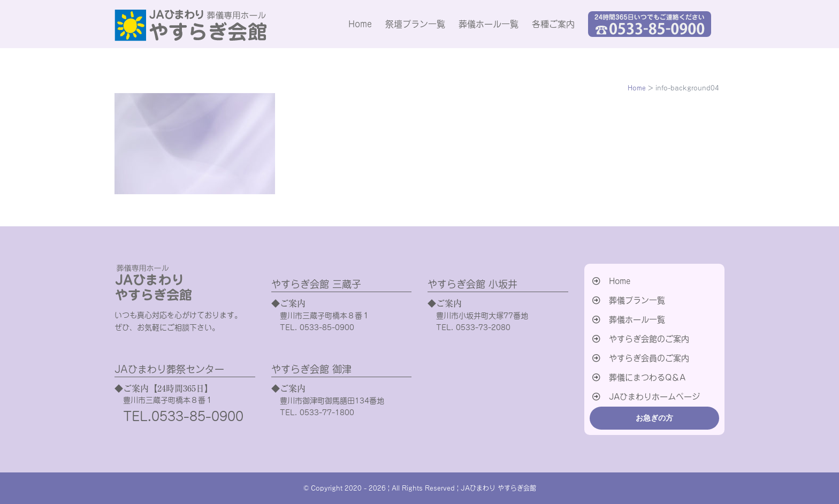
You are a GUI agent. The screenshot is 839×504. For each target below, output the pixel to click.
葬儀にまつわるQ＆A (647, 377)
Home (620, 281)
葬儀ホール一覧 (637, 320)
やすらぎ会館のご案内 (649, 339)
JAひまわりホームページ (654, 397)
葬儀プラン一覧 (637, 300)
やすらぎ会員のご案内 (649, 358)
